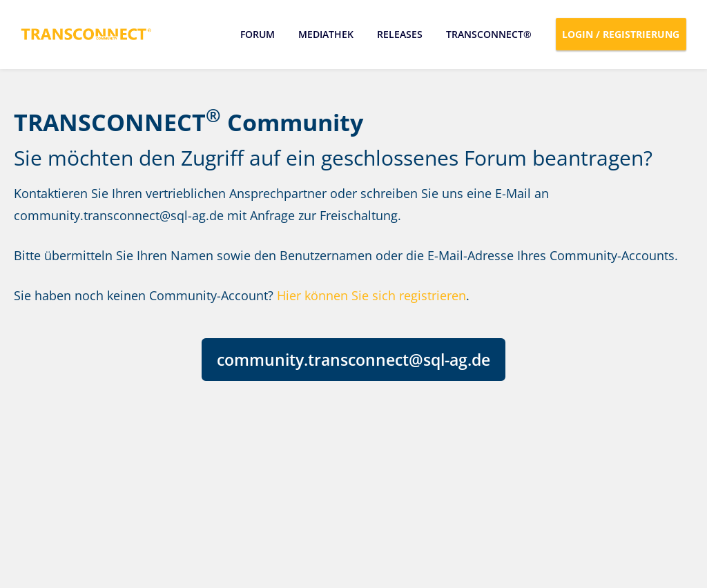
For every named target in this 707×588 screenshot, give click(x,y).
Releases (400, 34)
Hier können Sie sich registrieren (371, 295)
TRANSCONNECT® (489, 34)
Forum (258, 34)
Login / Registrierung (621, 34)
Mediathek (326, 34)
